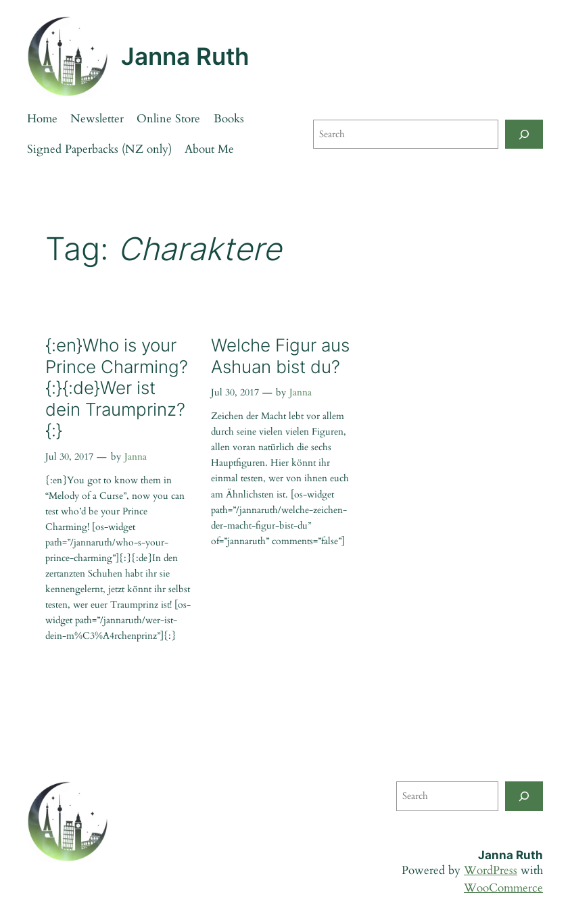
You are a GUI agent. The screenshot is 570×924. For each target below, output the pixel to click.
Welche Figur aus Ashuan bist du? (280, 356)
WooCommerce (503, 888)
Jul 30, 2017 (69, 457)
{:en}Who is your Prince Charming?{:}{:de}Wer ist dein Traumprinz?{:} (117, 388)
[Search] (524, 134)
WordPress (491, 870)
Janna (136, 457)
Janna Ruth (185, 56)
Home (42, 119)
